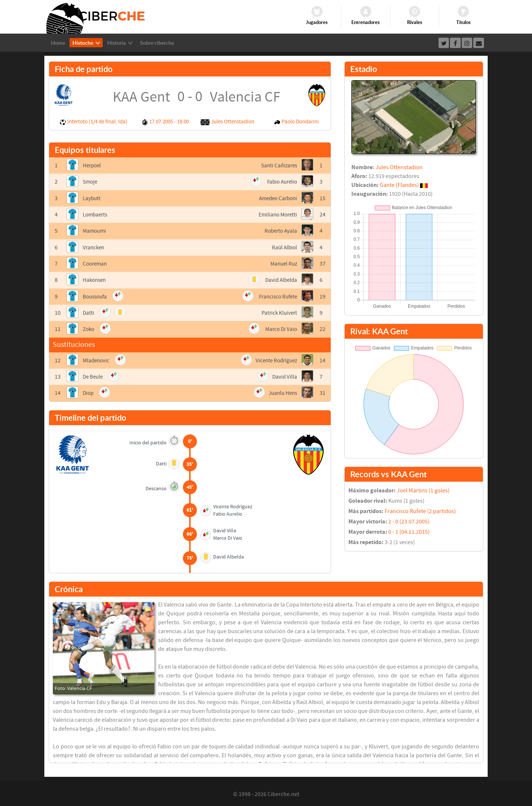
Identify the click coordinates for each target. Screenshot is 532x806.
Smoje (91, 182)
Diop (89, 392)
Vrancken (94, 247)
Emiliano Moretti (277, 214)
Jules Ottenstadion (233, 122)
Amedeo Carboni (276, 198)
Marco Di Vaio (280, 328)
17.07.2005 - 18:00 (169, 122)
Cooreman (96, 263)
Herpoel (93, 165)
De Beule (94, 375)
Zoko (89, 328)
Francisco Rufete (276, 296)
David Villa (284, 375)
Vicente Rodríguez (275, 359)
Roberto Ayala (280, 230)
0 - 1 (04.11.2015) (409, 532)
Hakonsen (95, 279)
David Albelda (280, 279)
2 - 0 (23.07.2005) (409, 522)
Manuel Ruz (283, 263)
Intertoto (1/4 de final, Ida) (97, 122)
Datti (89, 312)
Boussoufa (96, 296)
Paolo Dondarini (300, 122)
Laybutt (92, 198)
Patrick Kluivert (278, 312)
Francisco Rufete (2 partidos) (420, 511)
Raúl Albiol (284, 247)
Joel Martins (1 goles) (423, 491)
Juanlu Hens (282, 392)
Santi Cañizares (278, 165)
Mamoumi (95, 230)
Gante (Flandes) (399, 185)
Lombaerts (96, 214)
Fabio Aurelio (281, 182)
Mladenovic (97, 359)
